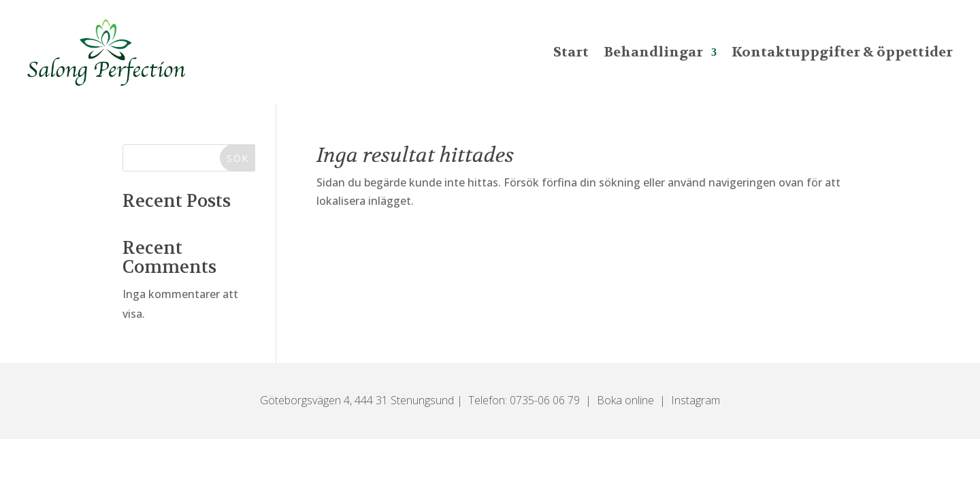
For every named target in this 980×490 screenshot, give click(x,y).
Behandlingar (653, 52)
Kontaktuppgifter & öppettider (842, 52)
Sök (237, 158)
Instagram (696, 400)
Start (571, 52)
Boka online (625, 400)
